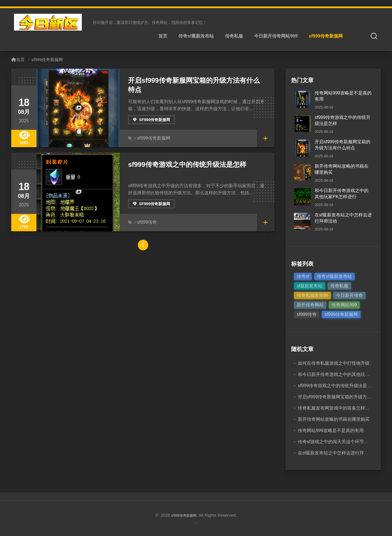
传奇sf (303, 276)
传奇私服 (234, 36)
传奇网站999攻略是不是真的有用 (331, 430)
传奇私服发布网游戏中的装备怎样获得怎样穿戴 (345, 408)
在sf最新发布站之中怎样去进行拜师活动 (338, 453)
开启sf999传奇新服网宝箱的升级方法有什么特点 (194, 80)
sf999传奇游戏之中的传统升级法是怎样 (182, 164)
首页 (163, 36)
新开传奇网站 (310, 305)
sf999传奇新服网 (326, 36)
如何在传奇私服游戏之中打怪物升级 (334, 363)
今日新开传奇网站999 (276, 36)
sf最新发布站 (310, 286)
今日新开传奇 (349, 295)
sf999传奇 (146, 222)
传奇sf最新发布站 (196, 36)
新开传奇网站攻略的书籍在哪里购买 (334, 419)
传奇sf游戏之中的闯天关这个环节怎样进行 (340, 442)
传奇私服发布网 (312, 295)
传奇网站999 (344, 305)
